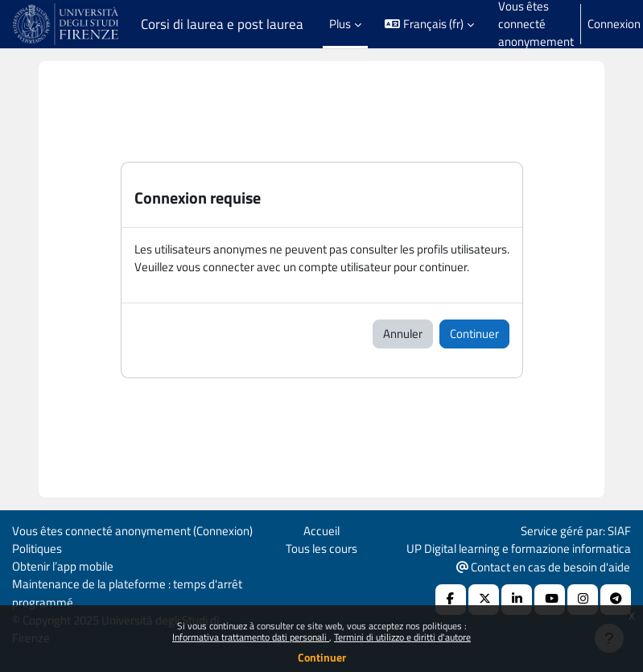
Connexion (614, 24)
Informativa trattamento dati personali (251, 637)
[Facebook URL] (451, 600)
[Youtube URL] (550, 600)
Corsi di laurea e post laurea (222, 24)
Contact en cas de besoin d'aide (543, 567)
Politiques (37, 548)
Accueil (321, 531)
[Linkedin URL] (517, 600)
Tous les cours (321, 548)
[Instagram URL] (583, 600)
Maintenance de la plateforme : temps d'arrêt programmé (127, 593)
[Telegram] (616, 600)
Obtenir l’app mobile (63, 566)
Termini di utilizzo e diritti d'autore (402, 637)
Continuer (322, 657)
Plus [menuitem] (340, 24)
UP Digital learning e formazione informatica (519, 548)
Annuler (403, 334)
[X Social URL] (484, 600)
